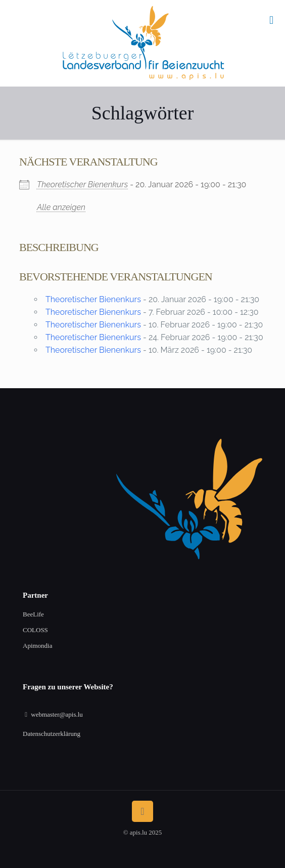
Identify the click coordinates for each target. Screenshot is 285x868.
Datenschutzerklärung (52, 734)
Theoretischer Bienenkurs (82, 184)
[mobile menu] (271, 20)
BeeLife (33, 614)
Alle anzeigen (61, 207)
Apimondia (38, 646)
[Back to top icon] (142, 811)
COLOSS (35, 630)
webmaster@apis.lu (57, 714)
